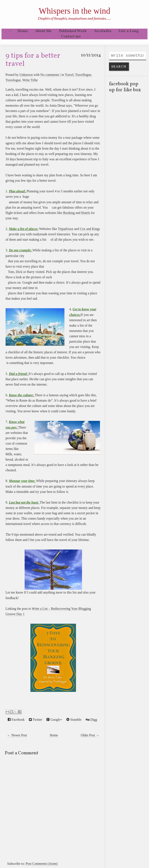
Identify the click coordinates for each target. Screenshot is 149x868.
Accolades (103, 31)
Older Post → (90, 735)
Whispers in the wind (74, 11)
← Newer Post (17, 735)
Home (23, 31)
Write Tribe (30, 80)
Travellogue (83, 75)
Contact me (71, 36)
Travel (69, 75)
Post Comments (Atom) (42, 864)
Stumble (74, 720)
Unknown (26, 75)
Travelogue (13, 80)
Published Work (73, 31)
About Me (43, 31)
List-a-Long (129, 31)
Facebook (16, 720)
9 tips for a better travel (33, 60)
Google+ (54, 720)
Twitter (36, 720)
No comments (50, 75)
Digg (91, 720)
